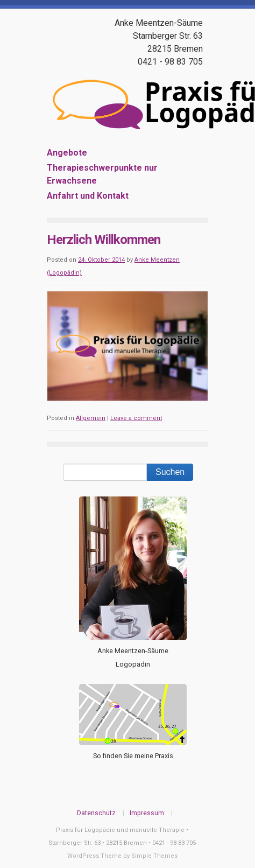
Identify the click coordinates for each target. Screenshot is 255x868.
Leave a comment (136, 418)
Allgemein (91, 418)
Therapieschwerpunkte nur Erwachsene (102, 174)
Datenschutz (96, 813)
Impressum (147, 813)
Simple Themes (154, 856)
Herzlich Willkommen (104, 240)
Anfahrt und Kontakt (88, 196)
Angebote (67, 153)
